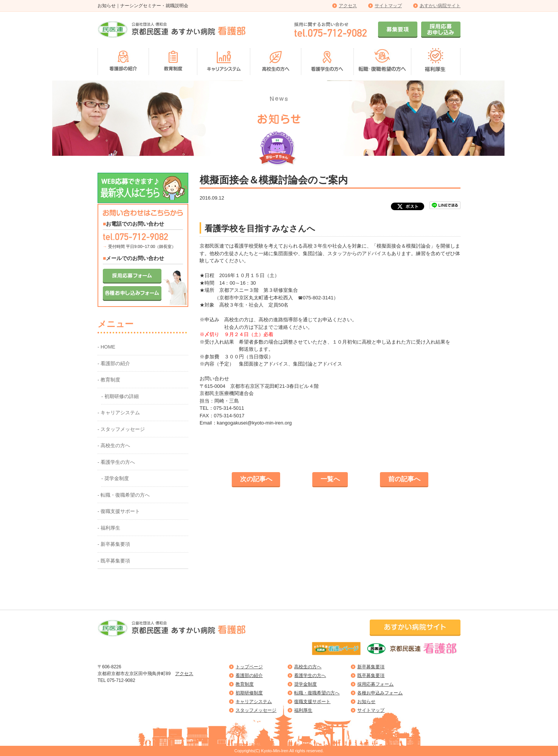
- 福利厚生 (109, 528)
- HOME (106, 347)
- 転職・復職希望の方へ (124, 495)
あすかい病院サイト (440, 6)
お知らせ (366, 702)
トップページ (249, 667)
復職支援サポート (312, 702)
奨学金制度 (305, 684)
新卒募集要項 (371, 667)
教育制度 (245, 684)
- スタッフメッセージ (121, 429)
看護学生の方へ (310, 675)
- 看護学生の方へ (116, 462)
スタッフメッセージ (256, 710)
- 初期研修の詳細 (120, 396)
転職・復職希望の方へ (317, 693)
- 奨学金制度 (115, 478)
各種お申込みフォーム (380, 693)
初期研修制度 (249, 693)
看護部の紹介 (249, 675)
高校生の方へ (308, 667)
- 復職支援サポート (119, 511)
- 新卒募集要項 (114, 544)
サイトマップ (388, 6)
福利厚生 (303, 710)
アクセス (348, 6)
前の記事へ (404, 479)
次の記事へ (256, 479)
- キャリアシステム (119, 413)
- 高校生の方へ (114, 445)
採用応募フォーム (375, 684)
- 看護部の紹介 (114, 363)
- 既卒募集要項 (114, 561)
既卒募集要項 (371, 675)
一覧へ (330, 479)
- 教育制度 (109, 380)
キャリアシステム (254, 702)
